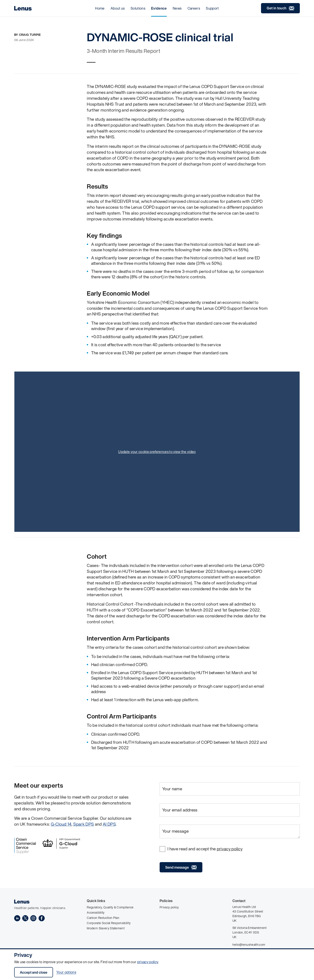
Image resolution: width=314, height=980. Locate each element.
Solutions (138, 8)
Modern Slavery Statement (106, 928)
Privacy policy (169, 907)
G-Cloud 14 (61, 824)
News (177, 8)
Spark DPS (84, 824)
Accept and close (34, 972)
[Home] (23, 8)
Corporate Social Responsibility (109, 923)
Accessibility (96, 912)
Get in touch (280, 8)
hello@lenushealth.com (249, 945)
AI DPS (109, 824)
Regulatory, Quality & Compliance (110, 907)
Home (100, 8)
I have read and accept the (205, 849)
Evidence (159, 8)
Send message (181, 867)
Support (212, 8)
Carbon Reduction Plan (103, 918)
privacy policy (148, 962)
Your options (66, 972)
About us (118, 8)
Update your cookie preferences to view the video (157, 452)
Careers (194, 8)
